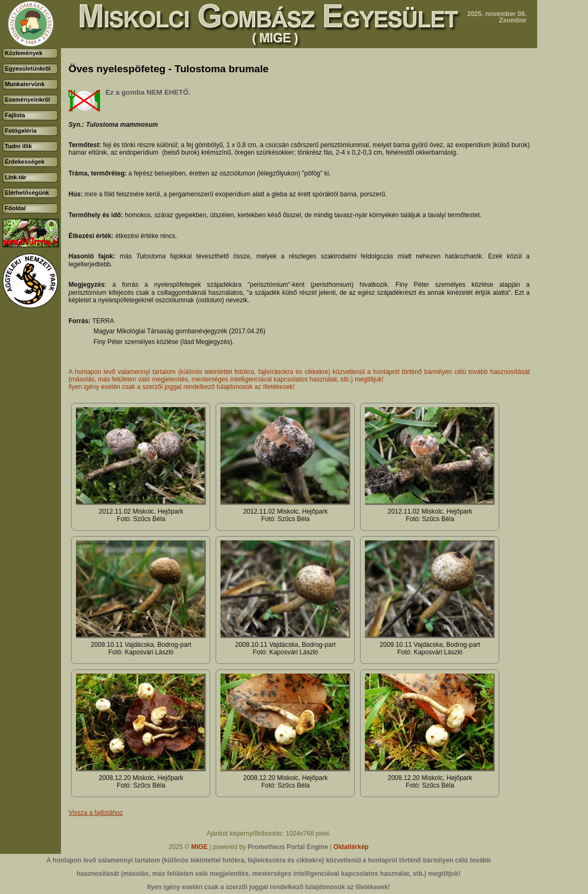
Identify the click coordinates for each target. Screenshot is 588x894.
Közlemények (24, 53)
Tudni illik (18, 146)
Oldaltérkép (351, 847)
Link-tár (16, 177)
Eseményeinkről (27, 100)
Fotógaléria (21, 131)
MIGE (199, 847)
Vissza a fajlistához (96, 813)
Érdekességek (25, 162)
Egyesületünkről (28, 68)
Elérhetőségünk (27, 193)
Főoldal (15, 208)
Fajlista (15, 115)
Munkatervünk (25, 84)
